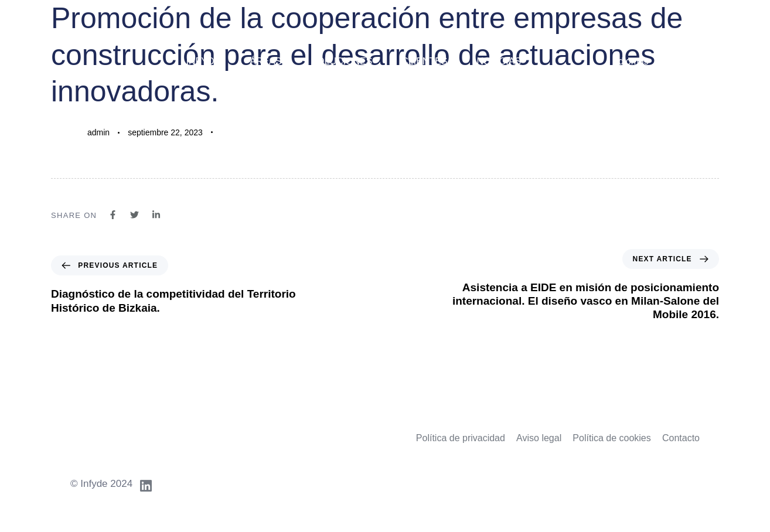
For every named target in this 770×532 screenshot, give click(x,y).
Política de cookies (611, 438)
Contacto (681, 438)
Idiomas (632, 61)
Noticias (499, 61)
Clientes (424, 61)
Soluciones (341, 61)
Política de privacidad (461, 438)
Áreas (265, 61)
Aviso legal (539, 438)
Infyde (203, 61)
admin (98, 132)
